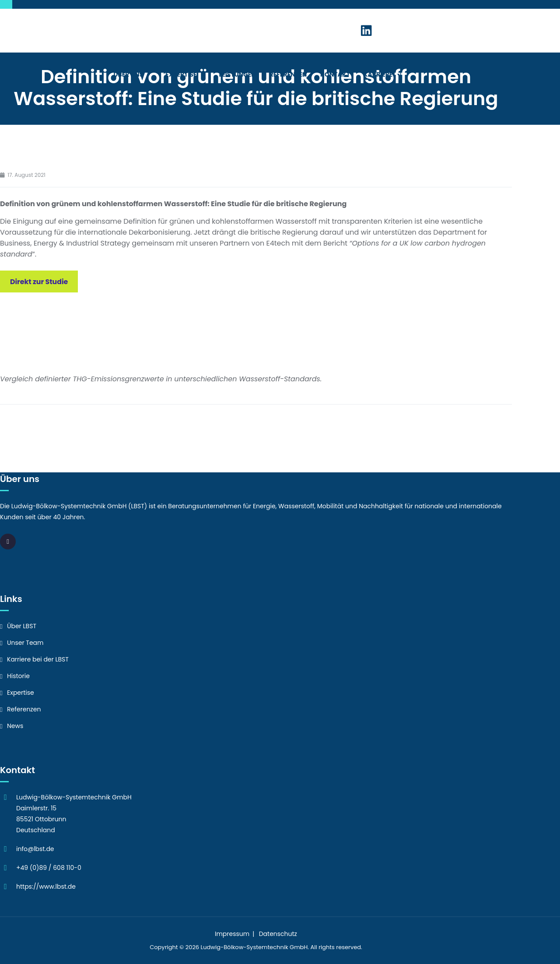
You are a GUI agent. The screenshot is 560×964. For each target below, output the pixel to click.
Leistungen (237, 74)
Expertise (185, 74)
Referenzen (288, 74)
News (15, 726)
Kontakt (335, 74)
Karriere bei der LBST (38, 659)
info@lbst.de (35, 849)
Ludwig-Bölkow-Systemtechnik (245, 947)
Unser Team (25, 643)
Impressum (232, 934)
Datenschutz (278, 934)
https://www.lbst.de (46, 887)
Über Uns (133, 74)
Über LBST (22, 626)
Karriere (383, 74)
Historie (18, 676)
